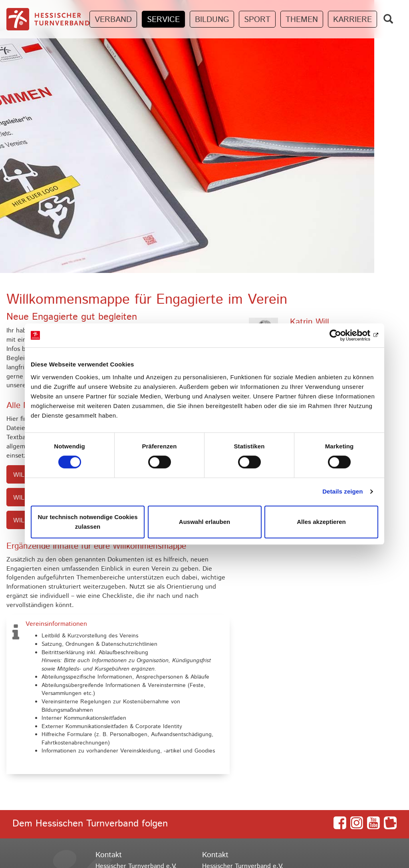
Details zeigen (342, 491)
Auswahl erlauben (204, 522)
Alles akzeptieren (321, 522)
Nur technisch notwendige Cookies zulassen (87, 522)
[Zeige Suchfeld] (388, 19)
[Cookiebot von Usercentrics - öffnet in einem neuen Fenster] (343, 335)
